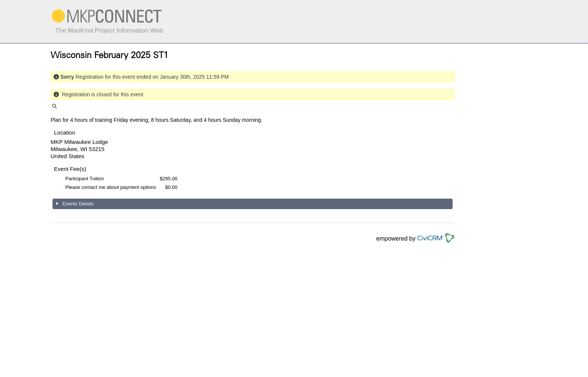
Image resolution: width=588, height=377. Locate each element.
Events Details (77, 204)
